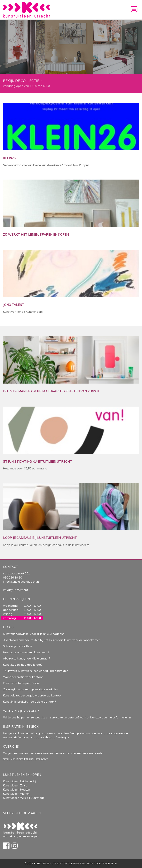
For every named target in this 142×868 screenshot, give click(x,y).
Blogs (8, 627)
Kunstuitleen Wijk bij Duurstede (24, 798)
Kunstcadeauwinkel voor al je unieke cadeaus (34, 634)
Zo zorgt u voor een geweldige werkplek (31, 689)
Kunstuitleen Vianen (16, 794)
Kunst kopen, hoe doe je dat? (23, 665)
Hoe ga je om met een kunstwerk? (26, 652)
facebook (47, 737)
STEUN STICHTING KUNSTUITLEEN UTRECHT (38, 462)
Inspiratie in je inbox (21, 727)
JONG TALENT (14, 305)
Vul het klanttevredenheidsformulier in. (106, 717)
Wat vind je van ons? (21, 711)
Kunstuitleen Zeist (15, 785)
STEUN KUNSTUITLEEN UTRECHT (26, 759)
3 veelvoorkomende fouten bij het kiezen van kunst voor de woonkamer (52, 640)
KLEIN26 (9, 158)
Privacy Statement (15, 590)
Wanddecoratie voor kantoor (23, 677)
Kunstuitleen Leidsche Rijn (20, 781)
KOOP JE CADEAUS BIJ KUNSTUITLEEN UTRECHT (40, 538)
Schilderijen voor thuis (18, 646)
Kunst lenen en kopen (22, 775)
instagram (64, 737)
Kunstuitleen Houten (17, 790)
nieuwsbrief (11, 737)
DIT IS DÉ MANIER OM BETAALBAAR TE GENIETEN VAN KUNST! (51, 391)
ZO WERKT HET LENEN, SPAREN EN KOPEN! (36, 235)
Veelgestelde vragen (22, 813)
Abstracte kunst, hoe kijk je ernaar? (26, 658)
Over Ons (11, 746)
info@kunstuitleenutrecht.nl (21, 582)
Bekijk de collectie (21, 81)
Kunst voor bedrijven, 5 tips (21, 683)
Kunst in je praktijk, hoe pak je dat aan (29, 702)
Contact (11, 567)
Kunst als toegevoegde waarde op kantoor (32, 695)
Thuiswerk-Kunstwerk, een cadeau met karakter (35, 671)
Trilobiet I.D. (109, 863)
